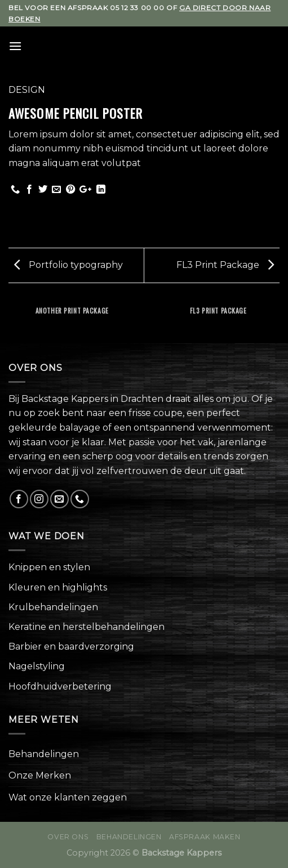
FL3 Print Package (225, 265)
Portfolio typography (68, 265)
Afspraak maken (205, 837)
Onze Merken (40, 775)
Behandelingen (44, 754)
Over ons (68, 837)
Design (27, 90)
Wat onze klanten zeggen (68, 797)
